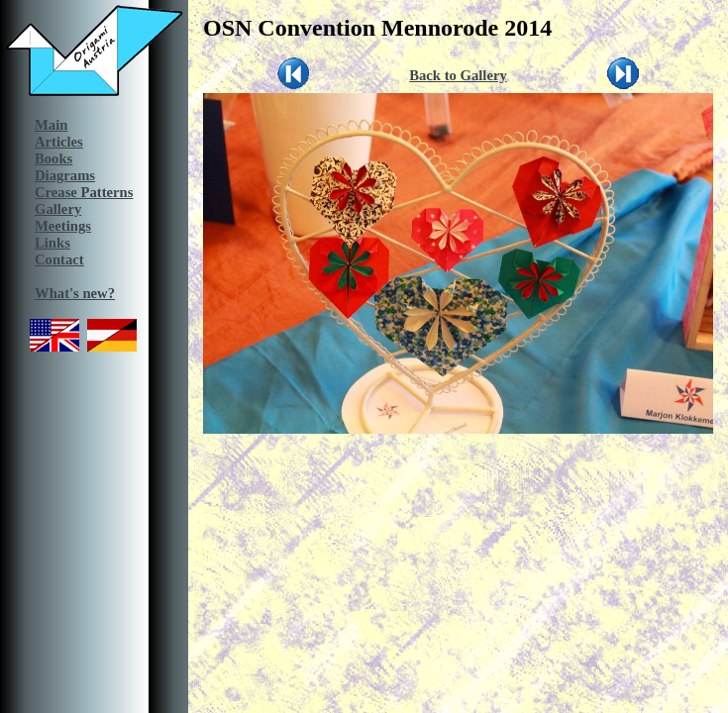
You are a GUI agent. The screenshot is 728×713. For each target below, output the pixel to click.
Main (51, 125)
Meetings (63, 226)
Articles (59, 142)
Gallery (58, 209)
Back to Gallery (458, 75)
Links (52, 243)
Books (53, 158)
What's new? (75, 293)
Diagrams (65, 175)
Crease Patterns (84, 192)
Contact (59, 259)
